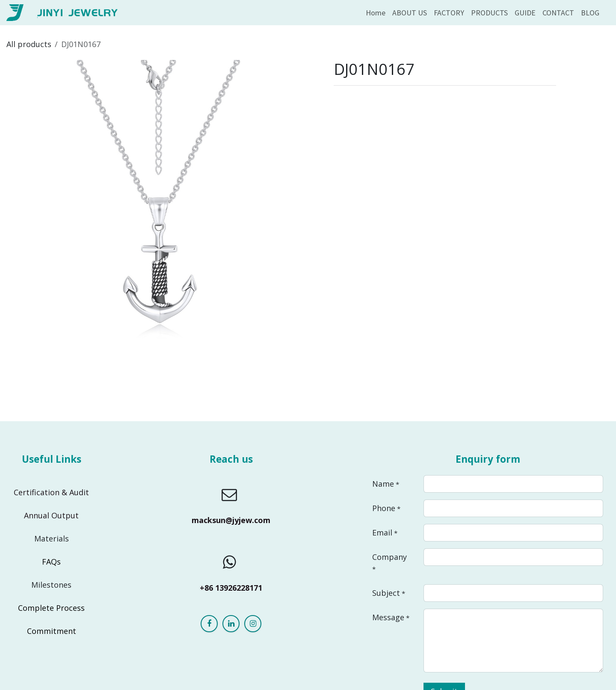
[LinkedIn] (231, 624)
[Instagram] (253, 624)
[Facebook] (209, 624)
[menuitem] (376, 13)
